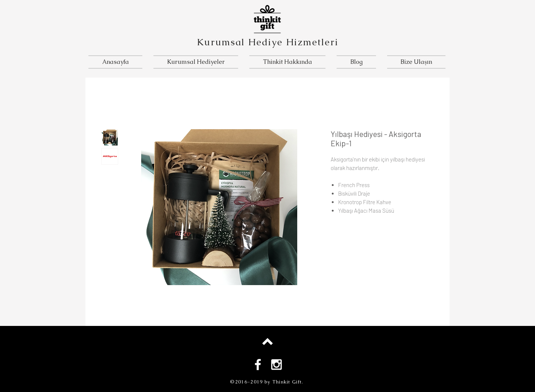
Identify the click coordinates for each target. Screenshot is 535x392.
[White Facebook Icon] (258, 365)
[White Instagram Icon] (276, 365)
